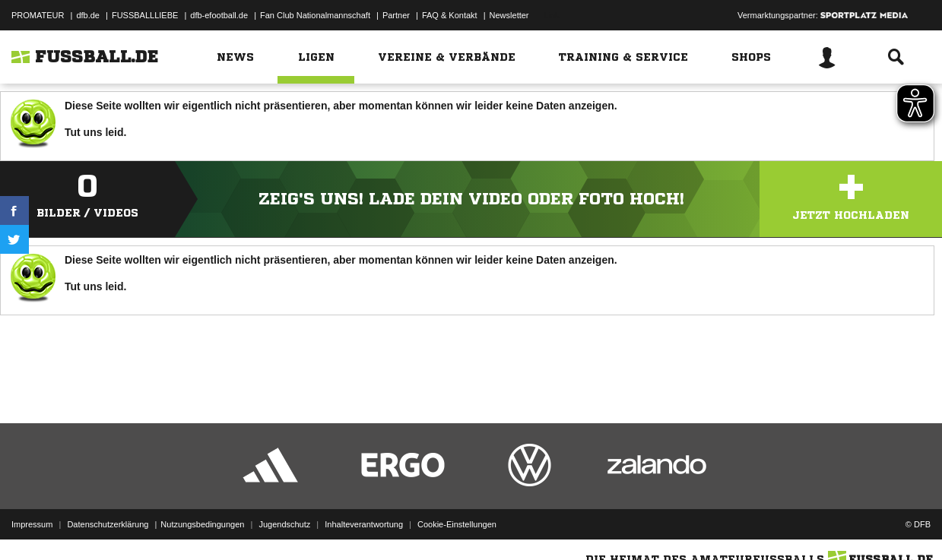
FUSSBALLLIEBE (145, 15)
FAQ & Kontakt (450, 15)
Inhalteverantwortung (364, 524)
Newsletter (509, 15)
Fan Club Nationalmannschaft (315, 15)
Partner (396, 15)
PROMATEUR (38, 15)
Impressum (32, 524)
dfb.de (88, 15)
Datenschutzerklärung (108, 524)
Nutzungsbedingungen (202, 524)
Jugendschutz (284, 524)
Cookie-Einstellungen (457, 524)
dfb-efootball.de (219, 15)
